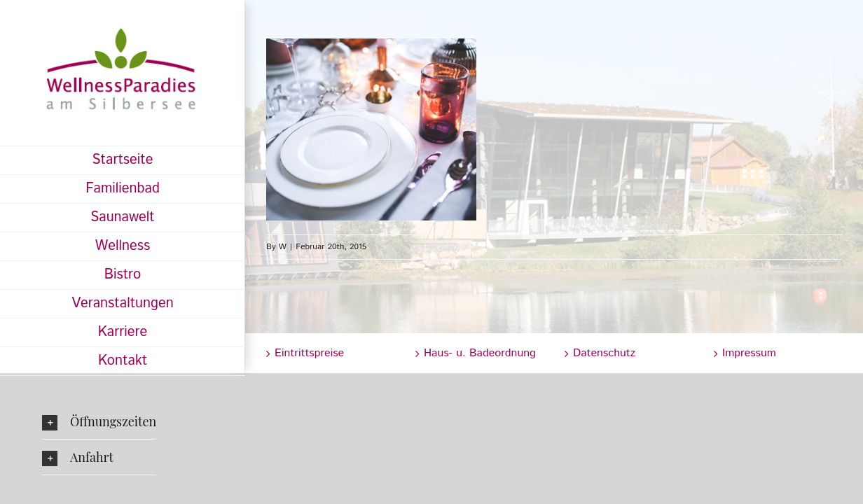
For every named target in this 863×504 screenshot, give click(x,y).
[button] (99, 421)
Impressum (749, 353)
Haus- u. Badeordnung (480, 353)
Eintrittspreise (309, 353)
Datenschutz (604, 353)
